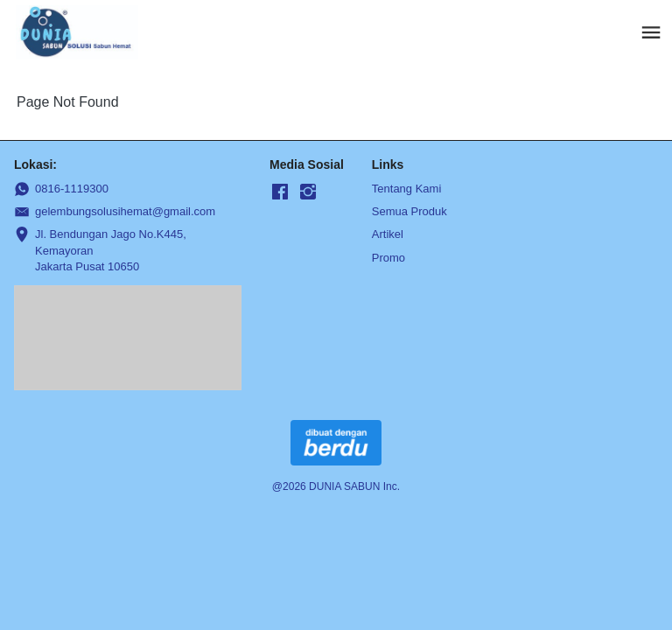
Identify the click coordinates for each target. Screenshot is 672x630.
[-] (280, 192)
